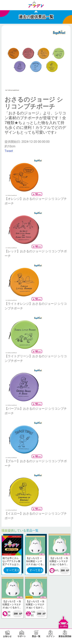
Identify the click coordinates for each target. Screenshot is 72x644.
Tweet (9, 151)
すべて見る (13, 570)
